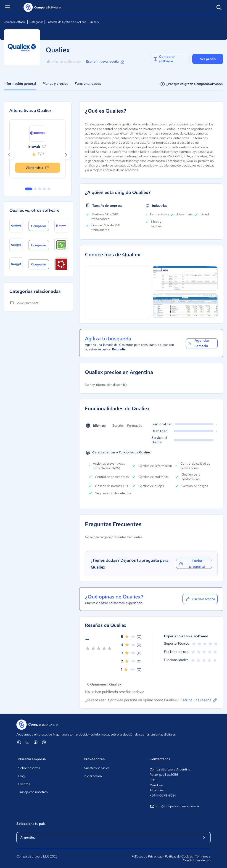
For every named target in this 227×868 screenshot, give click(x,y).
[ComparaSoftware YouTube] (27, 742)
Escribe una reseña (199, 700)
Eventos (24, 784)
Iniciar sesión (93, 776)
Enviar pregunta (192, 564)
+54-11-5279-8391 (163, 795)
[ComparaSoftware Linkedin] (19, 742)
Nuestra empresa (32, 759)
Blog (21, 776)
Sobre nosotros (29, 768)
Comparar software (164, 59)
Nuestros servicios (97, 768)
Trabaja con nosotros (33, 792)
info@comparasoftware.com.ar (174, 806)
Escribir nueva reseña (106, 62)
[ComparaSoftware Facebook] (36, 742)
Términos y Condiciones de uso (197, 858)
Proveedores (94, 759)
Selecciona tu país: (31, 824)
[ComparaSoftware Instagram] (44, 742)
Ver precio (208, 59)
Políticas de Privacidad (147, 856)
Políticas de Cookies (179, 856)
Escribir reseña (200, 599)
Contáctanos (160, 759)
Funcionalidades (88, 84)
